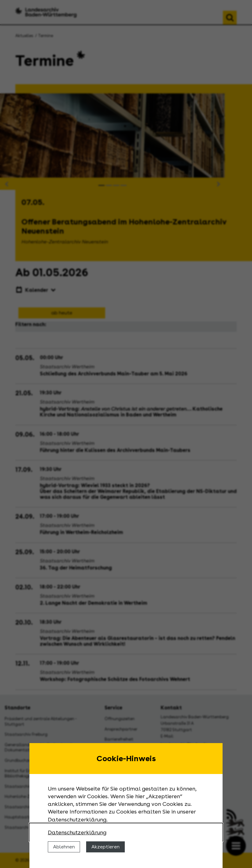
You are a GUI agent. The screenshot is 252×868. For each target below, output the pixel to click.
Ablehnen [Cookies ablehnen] (64, 847)
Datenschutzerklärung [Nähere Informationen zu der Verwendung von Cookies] (77, 832)
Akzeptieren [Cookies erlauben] (105, 847)
